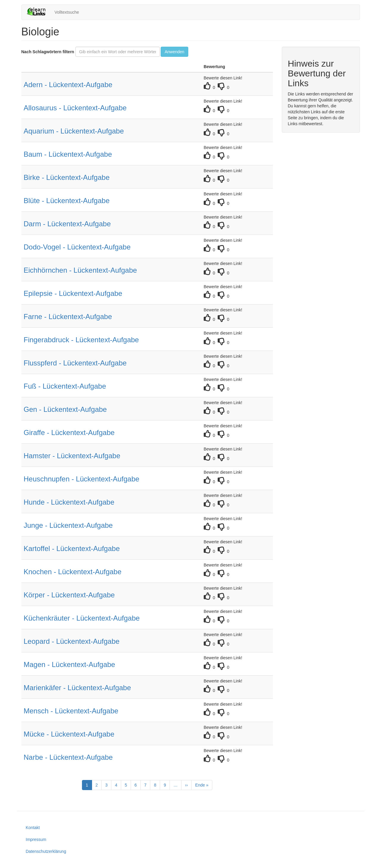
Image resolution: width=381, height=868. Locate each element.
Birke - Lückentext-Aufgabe (67, 177)
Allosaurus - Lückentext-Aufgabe (75, 108)
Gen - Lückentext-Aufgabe (65, 409)
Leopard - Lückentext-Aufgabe (72, 641)
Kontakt (33, 828)
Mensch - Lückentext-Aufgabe (71, 711)
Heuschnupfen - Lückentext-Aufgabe (82, 479)
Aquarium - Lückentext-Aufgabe (74, 131)
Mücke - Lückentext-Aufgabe (69, 734)
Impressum (36, 839)
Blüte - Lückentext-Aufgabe (67, 201)
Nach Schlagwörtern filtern (48, 52)
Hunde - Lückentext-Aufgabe (69, 502)
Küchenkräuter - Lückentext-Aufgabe (82, 618)
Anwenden (174, 52)
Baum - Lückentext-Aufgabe (68, 154)
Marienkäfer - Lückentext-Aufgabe (78, 688)
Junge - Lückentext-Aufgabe (68, 525)
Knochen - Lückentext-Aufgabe (73, 572)
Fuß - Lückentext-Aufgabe (65, 386)
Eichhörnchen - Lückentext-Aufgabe (80, 270)
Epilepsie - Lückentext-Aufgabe (73, 293)
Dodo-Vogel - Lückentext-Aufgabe (77, 247)
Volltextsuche (67, 12)
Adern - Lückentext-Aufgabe (68, 85)
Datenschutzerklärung (46, 851)
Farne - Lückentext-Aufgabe (68, 317)
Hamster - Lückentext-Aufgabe (72, 456)
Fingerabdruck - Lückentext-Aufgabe (81, 340)
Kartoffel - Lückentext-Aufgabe (72, 548)
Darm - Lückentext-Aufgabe (67, 224)
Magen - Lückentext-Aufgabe (69, 664)
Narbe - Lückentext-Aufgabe (68, 757)
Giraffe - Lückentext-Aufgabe (69, 433)
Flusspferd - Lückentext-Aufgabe (75, 363)
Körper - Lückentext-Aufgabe (69, 595)
